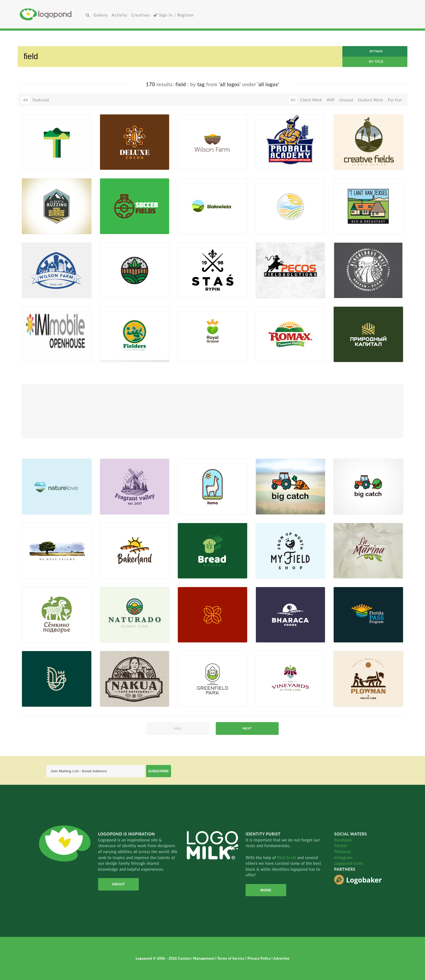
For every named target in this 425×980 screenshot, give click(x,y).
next (247, 728)
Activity (120, 15)
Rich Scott (287, 858)
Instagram (343, 858)
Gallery (101, 15)
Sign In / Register (174, 15)
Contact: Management (197, 958)
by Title (376, 62)
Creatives (141, 15)
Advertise (281, 958)
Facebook (343, 840)
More (266, 890)
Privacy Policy (260, 958)
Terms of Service (231, 958)
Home (52, 14)
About (118, 884)
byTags (376, 51)
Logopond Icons (349, 863)
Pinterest (343, 852)
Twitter (341, 846)
